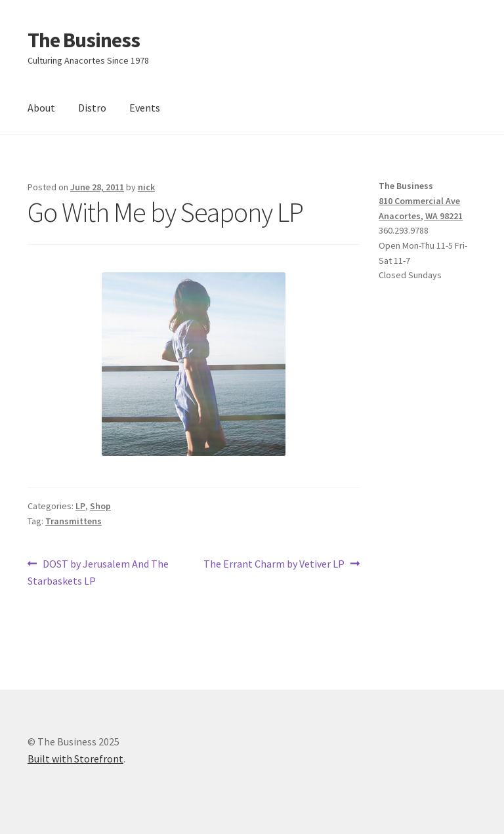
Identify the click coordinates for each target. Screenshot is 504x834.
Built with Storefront (75, 759)
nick (146, 187)
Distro (92, 108)
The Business (84, 40)
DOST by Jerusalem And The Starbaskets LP (98, 572)
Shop (100, 506)
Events (145, 108)
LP (80, 506)
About (41, 108)
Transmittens (73, 521)
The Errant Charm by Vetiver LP (274, 564)
